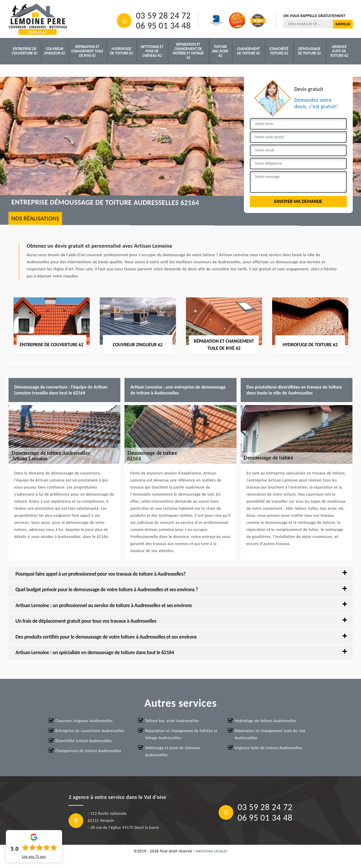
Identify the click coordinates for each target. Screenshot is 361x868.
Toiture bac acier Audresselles (172, 721)
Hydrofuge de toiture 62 (121, 51)
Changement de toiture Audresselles (88, 751)
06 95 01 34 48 (163, 26)
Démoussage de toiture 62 (309, 51)
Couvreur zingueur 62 (55, 51)
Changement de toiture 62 (248, 51)
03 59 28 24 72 (163, 16)
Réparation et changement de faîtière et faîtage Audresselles (181, 734)
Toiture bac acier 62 (220, 51)
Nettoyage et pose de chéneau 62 (152, 51)
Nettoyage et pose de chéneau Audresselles (173, 751)
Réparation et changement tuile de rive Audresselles (270, 734)
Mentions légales (212, 851)
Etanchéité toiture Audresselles (84, 741)
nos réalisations (35, 218)
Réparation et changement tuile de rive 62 (87, 51)
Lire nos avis (34, 857)
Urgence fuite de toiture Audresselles (268, 748)
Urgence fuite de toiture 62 (339, 51)
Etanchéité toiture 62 (279, 51)
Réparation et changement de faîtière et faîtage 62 (188, 51)
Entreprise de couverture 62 (25, 51)
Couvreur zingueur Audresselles (84, 721)
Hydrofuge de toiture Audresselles (266, 721)
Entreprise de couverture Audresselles (90, 731)
